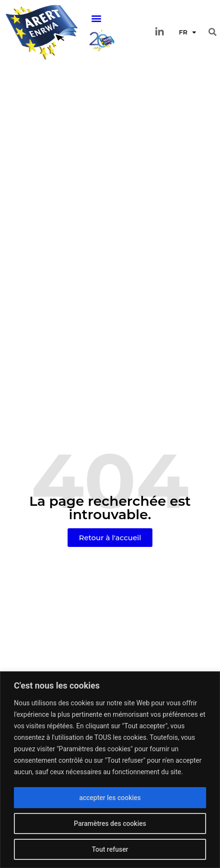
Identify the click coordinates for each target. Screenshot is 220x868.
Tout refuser (110, 849)
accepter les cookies (110, 798)
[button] (96, 18)
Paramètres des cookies (110, 823)
